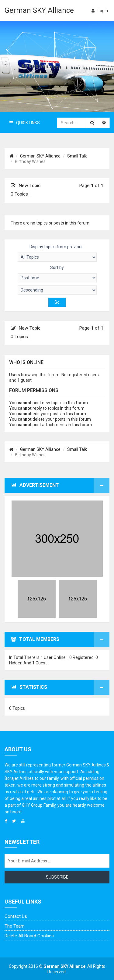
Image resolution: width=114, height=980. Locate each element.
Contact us (16, 916)
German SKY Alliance (39, 10)
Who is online (26, 362)
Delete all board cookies (29, 936)
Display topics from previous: (57, 253)
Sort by (57, 274)
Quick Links (25, 123)
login (100, 11)
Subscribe (57, 877)
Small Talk (77, 156)
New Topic (26, 186)
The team (15, 926)
